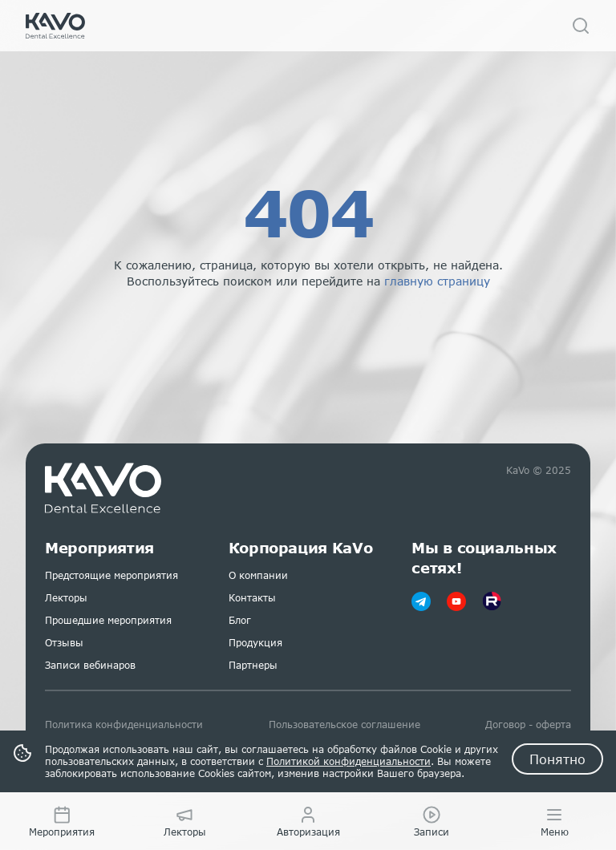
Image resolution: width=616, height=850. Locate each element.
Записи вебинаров (90, 665)
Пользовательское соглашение (344, 725)
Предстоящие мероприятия (111, 575)
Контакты (252, 598)
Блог (240, 620)
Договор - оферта (528, 725)
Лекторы (66, 598)
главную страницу (437, 281)
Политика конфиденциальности (124, 725)
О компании (258, 575)
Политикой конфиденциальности (349, 761)
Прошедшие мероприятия (108, 620)
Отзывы (64, 643)
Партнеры (253, 665)
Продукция (255, 643)
